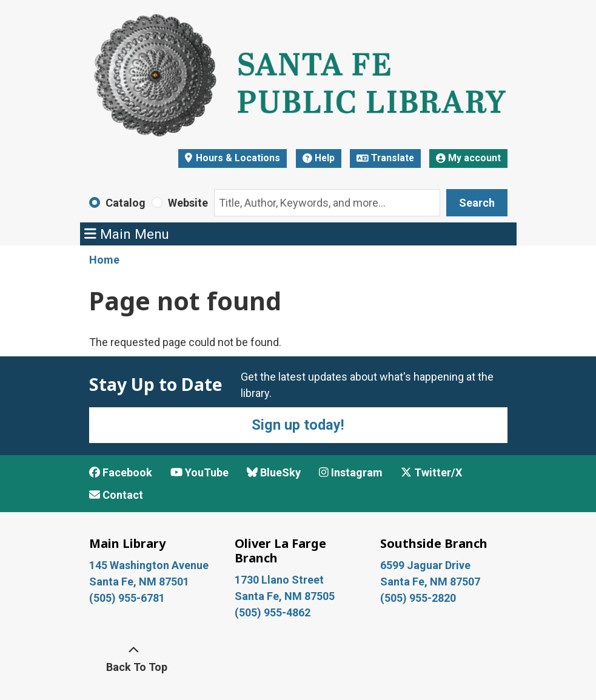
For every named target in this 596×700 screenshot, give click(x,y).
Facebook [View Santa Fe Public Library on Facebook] (121, 472)
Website (188, 203)
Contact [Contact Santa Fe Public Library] (116, 495)
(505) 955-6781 (128, 598)
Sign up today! (298, 425)
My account (468, 158)
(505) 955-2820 (418, 598)
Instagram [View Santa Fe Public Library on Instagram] (351, 472)
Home (104, 260)
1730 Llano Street (279, 580)
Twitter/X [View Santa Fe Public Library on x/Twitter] (431, 472)
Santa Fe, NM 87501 (140, 582)
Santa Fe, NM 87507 (431, 582)
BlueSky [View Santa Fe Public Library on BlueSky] (274, 472)
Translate (385, 158)
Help (319, 158)
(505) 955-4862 (273, 612)
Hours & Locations (237, 158)
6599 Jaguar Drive (425, 565)
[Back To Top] (134, 659)
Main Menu (127, 234)
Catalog (126, 203)
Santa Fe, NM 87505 (286, 596)
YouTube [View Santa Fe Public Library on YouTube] (199, 472)
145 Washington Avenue (149, 565)
